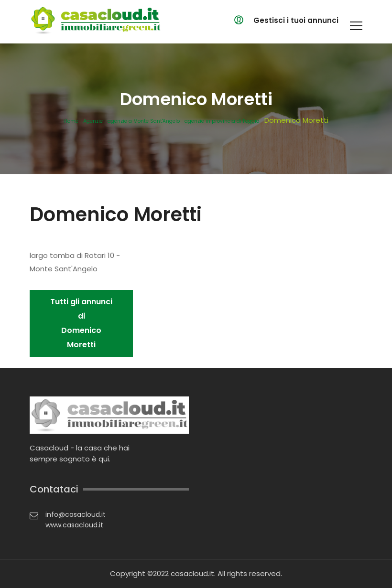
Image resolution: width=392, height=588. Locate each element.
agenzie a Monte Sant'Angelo (144, 121)
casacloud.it (192, 573)
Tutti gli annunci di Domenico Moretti (81, 323)
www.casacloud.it (74, 525)
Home (71, 121)
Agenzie (93, 121)
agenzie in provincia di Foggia (222, 121)
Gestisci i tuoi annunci (296, 20)
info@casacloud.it (76, 514)
